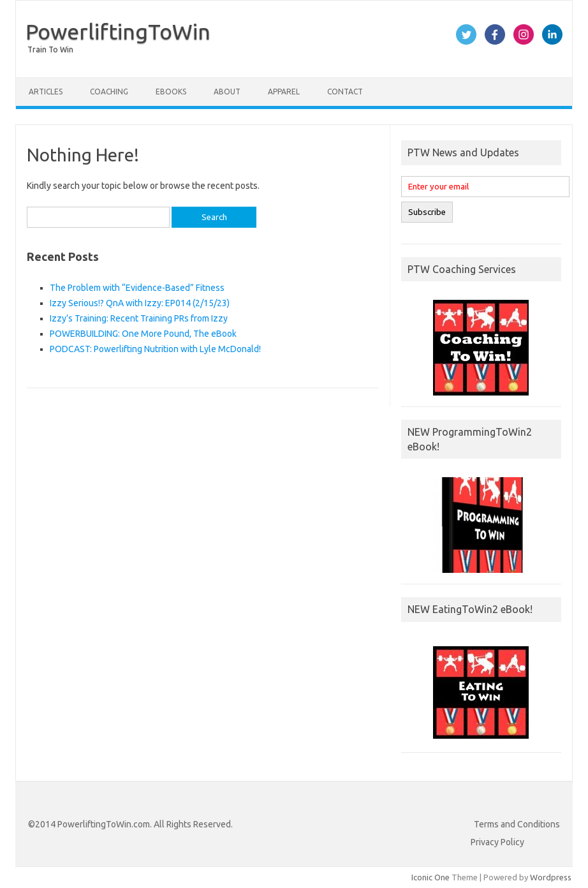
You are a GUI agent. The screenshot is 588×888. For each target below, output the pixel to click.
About (227, 92)
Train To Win (50, 49)
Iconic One (430, 877)
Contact (345, 92)
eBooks (171, 92)
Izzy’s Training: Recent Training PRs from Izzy (139, 318)
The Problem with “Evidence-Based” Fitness (137, 288)
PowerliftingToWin (118, 31)
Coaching (109, 92)
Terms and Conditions (517, 824)
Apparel (284, 92)
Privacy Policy (497, 842)
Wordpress (551, 877)
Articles (46, 92)
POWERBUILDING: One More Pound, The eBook (143, 334)
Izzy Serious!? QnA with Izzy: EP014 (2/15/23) (140, 303)
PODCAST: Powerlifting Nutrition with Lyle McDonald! (155, 349)
